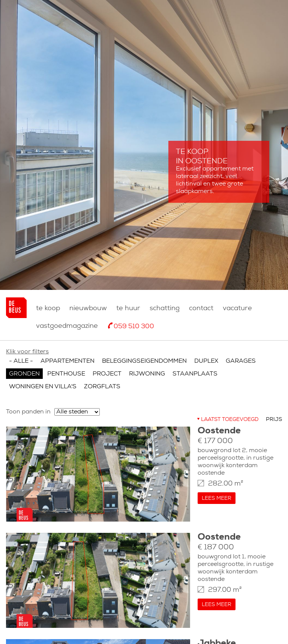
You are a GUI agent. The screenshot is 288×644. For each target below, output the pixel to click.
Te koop (48, 308)
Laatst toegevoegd (230, 420)
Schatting (165, 308)
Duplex (206, 361)
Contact (201, 308)
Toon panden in (28, 412)
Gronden (24, 374)
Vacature (237, 308)
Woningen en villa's (43, 387)
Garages (241, 361)
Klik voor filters (27, 352)
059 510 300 (134, 327)
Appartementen (67, 361)
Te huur (128, 308)
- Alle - (21, 361)
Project (107, 374)
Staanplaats (195, 374)
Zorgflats (102, 387)
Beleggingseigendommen (144, 361)
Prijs (274, 420)
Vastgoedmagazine (67, 326)
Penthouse (66, 374)
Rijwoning (147, 374)
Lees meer (217, 498)
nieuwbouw (88, 308)
